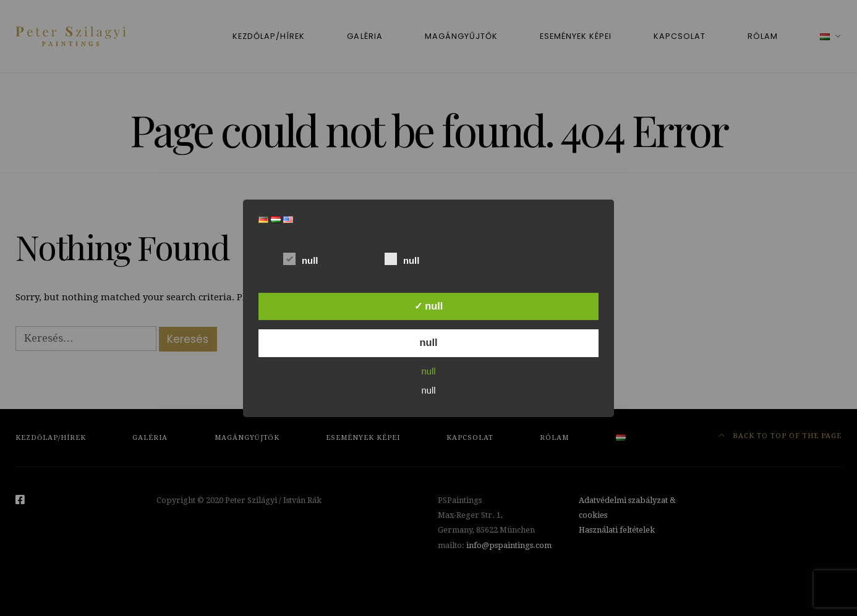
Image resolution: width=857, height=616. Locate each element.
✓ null (429, 306)
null (301, 258)
